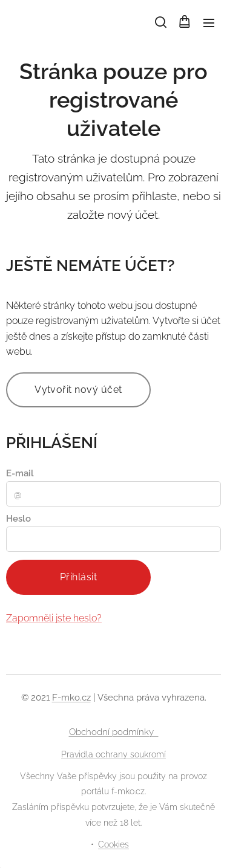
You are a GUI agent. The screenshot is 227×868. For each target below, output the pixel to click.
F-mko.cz (71, 698)
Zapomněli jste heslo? (54, 617)
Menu (209, 23)
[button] (160, 22)
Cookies (113, 844)
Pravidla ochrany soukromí (113, 754)
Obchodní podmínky (114, 732)
